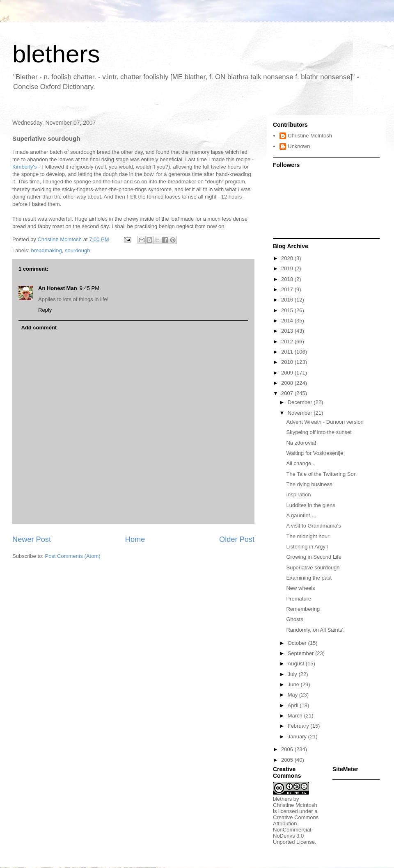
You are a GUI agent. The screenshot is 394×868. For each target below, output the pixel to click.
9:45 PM (89, 288)
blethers (56, 54)
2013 (288, 331)
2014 (288, 321)
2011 (288, 352)
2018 (288, 279)
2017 (288, 289)
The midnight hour (308, 536)
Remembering (303, 609)
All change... (301, 463)
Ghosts (294, 619)
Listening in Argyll (307, 547)
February (299, 726)
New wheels (300, 588)
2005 (288, 760)
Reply (45, 310)
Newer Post (32, 539)
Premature (299, 599)
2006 (288, 749)
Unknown (299, 146)
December (301, 402)
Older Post (237, 539)
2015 (288, 310)
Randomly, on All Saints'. (315, 630)
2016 (288, 300)
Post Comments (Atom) (73, 556)
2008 (288, 383)
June (294, 684)
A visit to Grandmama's (313, 526)
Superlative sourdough (313, 568)
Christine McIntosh (310, 136)
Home (135, 539)
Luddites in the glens (310, 505)
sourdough (77, 250)
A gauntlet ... (301, 515)
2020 (288, 258)
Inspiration (298, 495)
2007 (288, 393)
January (298, 737)
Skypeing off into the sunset (319, 432)
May (293, 695)
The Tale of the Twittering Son (321, 474)
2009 (288, 373)
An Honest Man (58, 288)
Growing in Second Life (314, 557)
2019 (288, 268)
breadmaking (47, 250)
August (297, 664)
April (294, 705)
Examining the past (309, 578)
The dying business (309, 484)
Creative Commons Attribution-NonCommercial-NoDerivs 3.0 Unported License (296, 830)
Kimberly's (25, 167)
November (301, 413)
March (296, 716)
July (293, 674)
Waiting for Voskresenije (315, 453)
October (298, 643)
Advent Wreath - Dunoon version (325, 422)
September (301, 653)
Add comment (39, 328)
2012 (288, 341)
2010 (288, 362)
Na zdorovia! (301, 443)
